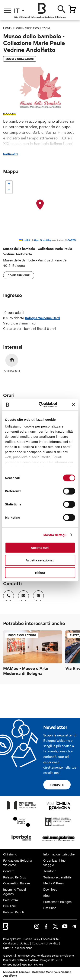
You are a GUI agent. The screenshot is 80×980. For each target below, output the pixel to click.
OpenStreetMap (43, 240)
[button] (40, 205)
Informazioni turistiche (59, 854)
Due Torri (10, 906)
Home (7, 28)
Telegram (74, 926)
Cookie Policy (32, 939)
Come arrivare (19, 275)
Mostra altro (11, 154)
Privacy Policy (12, 939)
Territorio (50, 871)
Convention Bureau (17, 883)
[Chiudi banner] (74, 405)
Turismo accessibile (57, 877)
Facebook (46, 926)
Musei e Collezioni (37, 28)
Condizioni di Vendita (45, 943)
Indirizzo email (22, 594)
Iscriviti (57, 785)
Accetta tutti (40, 548)
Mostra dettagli (55, 535)
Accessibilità (51, 939)
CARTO (72, 240)
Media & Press (54, 883)
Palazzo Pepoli (14, 912)
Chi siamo (10, 854)
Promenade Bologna (57, 902)
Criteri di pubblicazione (18, 948)
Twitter (55, 926)
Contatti (9, 871)
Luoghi (18, 28)
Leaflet (24, 240)
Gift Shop (50, 908)
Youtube (65, 926)
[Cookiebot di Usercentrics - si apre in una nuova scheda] (42, 405)
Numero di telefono (7, 594)
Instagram (37, 926)
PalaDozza (11, 900)
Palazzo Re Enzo (15, 877)
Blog (47, 895)
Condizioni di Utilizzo (16, 943)
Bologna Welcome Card (42, 318)
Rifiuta (40, 573)
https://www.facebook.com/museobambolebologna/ (37, 594)
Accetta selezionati (40, 560)
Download (50, 889)
